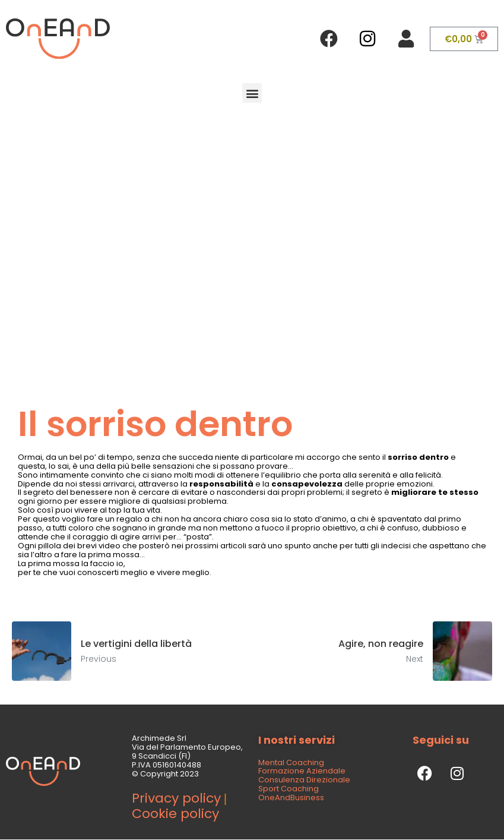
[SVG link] (58, 39)
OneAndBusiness (291, 798)
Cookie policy (175, 814)
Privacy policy (176, 798)
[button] (252, 93)
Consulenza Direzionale (304, 780)
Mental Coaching (291, 762)
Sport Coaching (289, 789)
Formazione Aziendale (302, 771)
